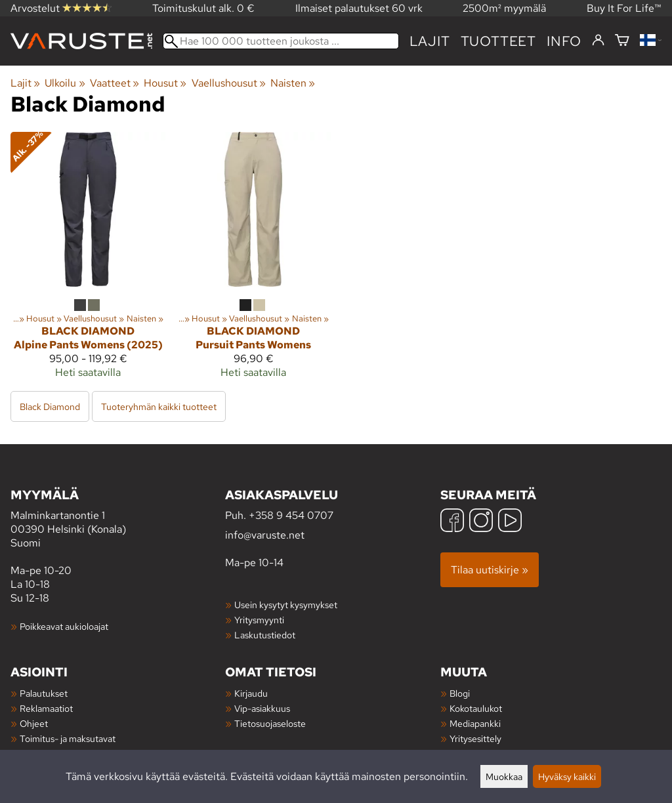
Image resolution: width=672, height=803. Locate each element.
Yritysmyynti (259, 620)
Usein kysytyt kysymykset (286, 605)
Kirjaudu (251, 693)
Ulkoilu (65, 83)
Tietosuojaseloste (270, 723)
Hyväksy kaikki (567, 776)
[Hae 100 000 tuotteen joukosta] (281, 41)
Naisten (293, 83)
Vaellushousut (229, 83)
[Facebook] (452, 522)
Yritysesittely (475, 738)
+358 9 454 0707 (291, 515)
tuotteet (498, 41)
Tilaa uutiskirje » (490, 570)
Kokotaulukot (476, 708)
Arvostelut (61, 8)
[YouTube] (510, 522)
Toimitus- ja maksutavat (68, 738)
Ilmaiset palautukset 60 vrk (359, 8)
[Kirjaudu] (598, 41)
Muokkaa (504, 776)
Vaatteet (115, 83)
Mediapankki (475, 723)
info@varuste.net (265, 535)
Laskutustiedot (265, 635)
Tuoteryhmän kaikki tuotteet (159, 406)
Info (564, 41)
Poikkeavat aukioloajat (64, 626)
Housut (165, 83)
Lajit (430, 41)
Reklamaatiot (46, 708)
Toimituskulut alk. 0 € (203, 8)
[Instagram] (481, 522)
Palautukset (44, 693)
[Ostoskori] (622, 41)
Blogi (460, 693)
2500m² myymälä (504, 8)
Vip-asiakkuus (262, 708)
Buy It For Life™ (624, 8)
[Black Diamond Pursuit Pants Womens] (253, 260)
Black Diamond (50, 406)
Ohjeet (34, 723)
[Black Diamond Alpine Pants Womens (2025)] (88, 260)
